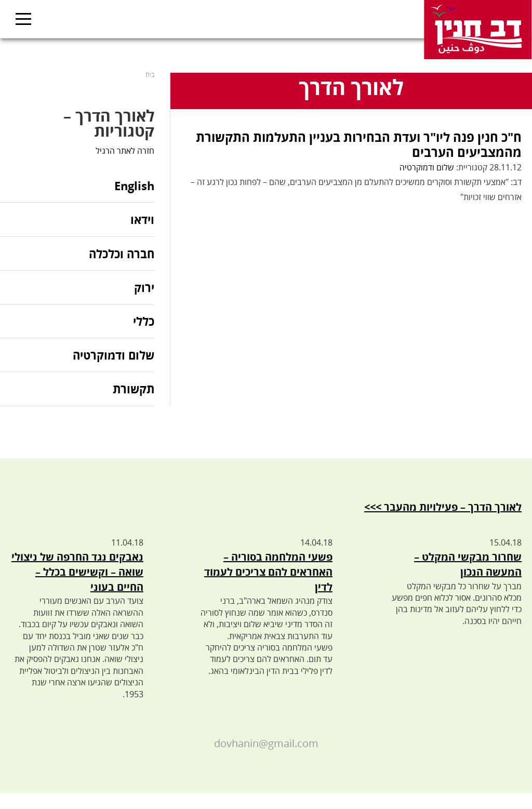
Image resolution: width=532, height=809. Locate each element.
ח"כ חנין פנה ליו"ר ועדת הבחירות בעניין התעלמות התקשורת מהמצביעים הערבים (359, 144)
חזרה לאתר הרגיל (125, 151)
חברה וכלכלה (122, 254)
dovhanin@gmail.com (266, 743)
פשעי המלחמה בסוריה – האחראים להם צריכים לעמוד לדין (268, 572)
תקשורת (134, 389)
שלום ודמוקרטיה (427, 167)
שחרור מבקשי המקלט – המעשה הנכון (468, 564)
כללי (144, 321)
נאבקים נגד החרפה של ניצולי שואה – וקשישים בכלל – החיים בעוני (77, 572)
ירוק (144, 287)
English (134, 186)
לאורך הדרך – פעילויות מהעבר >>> (443, 507)
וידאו (142, 219)
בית (150, 75)
